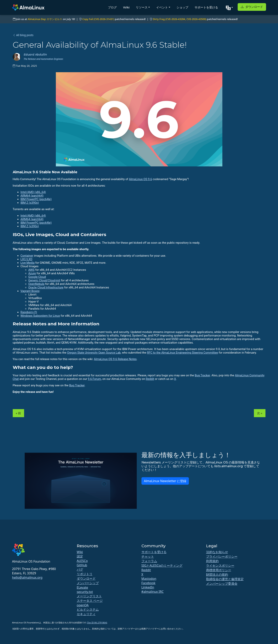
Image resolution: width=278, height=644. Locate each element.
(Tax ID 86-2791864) (97, 623)
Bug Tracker (202, 375)
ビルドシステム (88, 609)
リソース (142, 7)
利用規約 (212, 561)
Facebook (149, 583)
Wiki (126, 7)
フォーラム (149, 561)
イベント (162, 7)
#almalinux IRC (153, 592)
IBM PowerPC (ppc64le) (36, 199)
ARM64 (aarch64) (32, 196)
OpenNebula (36, 284)
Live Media (28, 263)
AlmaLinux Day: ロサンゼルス (45, 19)
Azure (32, 273)
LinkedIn (148, 587)
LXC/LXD (27, 259)
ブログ (112, 7)
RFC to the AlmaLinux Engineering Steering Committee (182, 353)
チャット (148, 556)
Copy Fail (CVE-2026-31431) (98, 19)
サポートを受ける (206, 7)
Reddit (150, 379)
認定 (80, 556)
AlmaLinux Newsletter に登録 (165, 481)
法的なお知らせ (217, 552)
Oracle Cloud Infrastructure (46, 287)
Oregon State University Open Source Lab (94, 353)
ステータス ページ (90, 601)
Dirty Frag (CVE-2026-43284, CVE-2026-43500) (180, 19)
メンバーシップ (88, 583)
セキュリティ (86, 614)
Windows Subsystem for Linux (40, 316)
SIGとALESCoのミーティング (162, 566)
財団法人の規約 (217, 575)
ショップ (182, 7)
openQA (83, 605)
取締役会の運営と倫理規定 (225, 579)
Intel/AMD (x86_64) (33, 192)
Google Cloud (37, 277)
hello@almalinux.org (27, 577)
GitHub (82, 565)
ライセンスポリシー (220, 566)
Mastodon (149, 579)
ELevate (82, 587)
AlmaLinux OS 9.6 (140, 179)
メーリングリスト (89, 596)
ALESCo (82, 561)
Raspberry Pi (29, 312)
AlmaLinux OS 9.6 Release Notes (115, 359)
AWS (32, 270)
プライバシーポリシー (222, 556)
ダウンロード (252, 7)
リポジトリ (85, 574)
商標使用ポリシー (219, 570)
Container (27, 256)
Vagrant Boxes (30, 291)
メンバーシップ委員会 (222, 584)
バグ (80, 569)
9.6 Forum (94, 379)
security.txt (85, 592)
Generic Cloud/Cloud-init (44, 280)
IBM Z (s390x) (30, 203)
